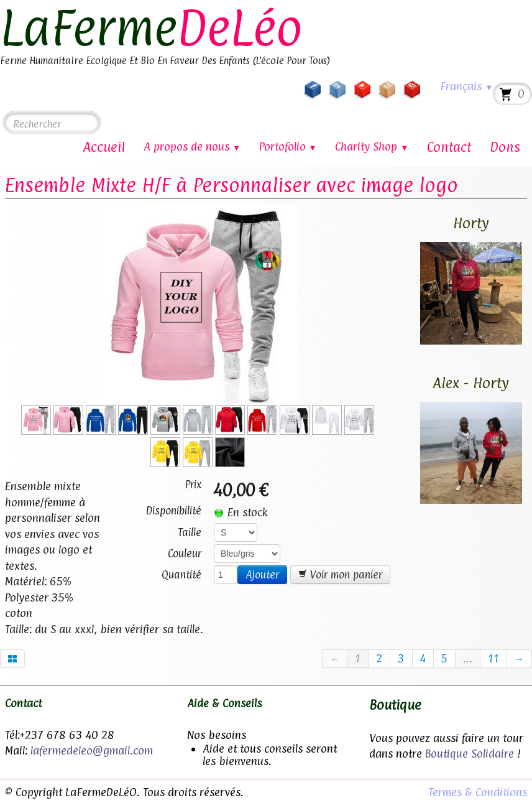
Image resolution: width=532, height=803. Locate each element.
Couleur (185, 554)
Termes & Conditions (478, 792)
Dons (505, 147)
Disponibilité (174, 511)
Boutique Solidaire (470, 754)
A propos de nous (192, 146)
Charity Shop (372, 146)
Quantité (181, 575)
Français (466, 86)
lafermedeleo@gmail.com (92, 750)
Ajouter (262, 575)
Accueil (104, 147)
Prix (193, 485)
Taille (190, 532)
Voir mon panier (340, 575)
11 (493, 658)
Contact (449, 147)
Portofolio (288, 146)
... (468, 658)
